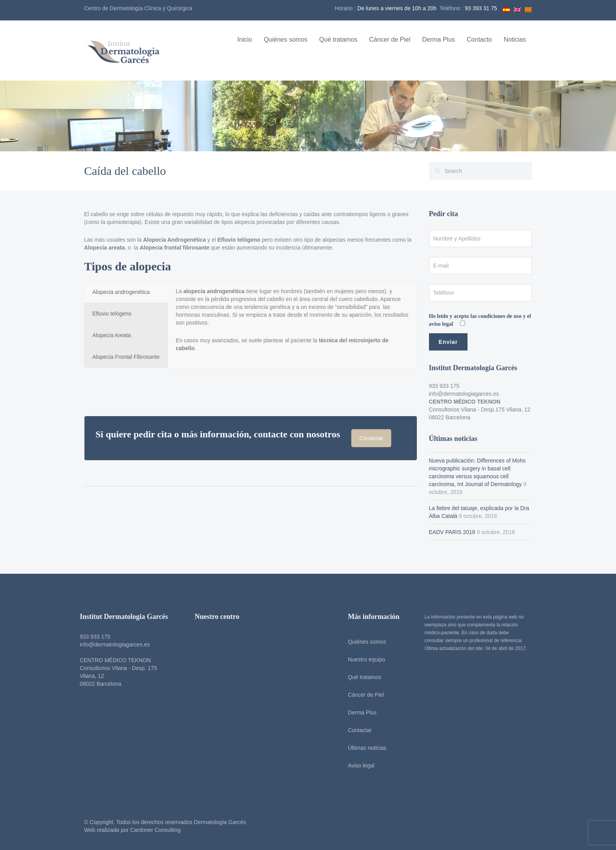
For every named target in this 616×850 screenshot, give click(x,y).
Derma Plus (438, 39)
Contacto (479, 39)
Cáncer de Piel (390, 39)
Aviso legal (358, 766)
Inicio (245, 39)
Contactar (371, 438)
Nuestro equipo (364, 659)
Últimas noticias (364, 748)
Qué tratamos (338, 39)
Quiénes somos (285, 39)
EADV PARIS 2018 (452, 532)
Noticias (515, 39)
